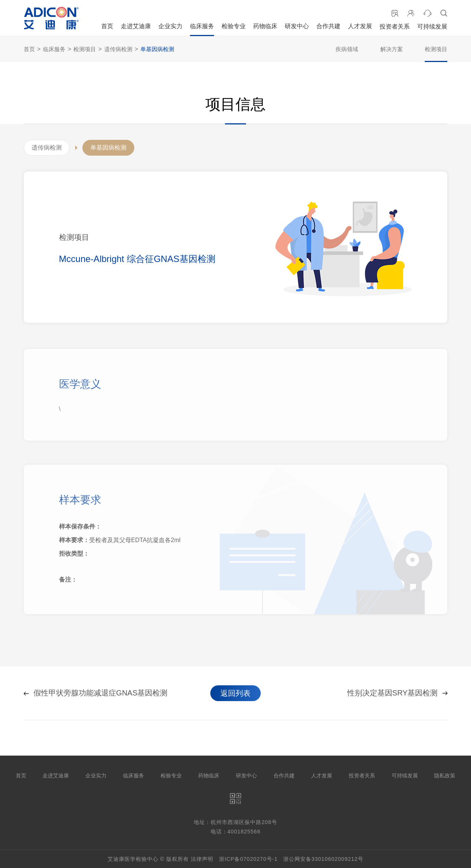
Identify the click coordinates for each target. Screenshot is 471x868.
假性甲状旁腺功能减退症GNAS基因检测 (96, 693)
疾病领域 (347, 49)
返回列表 (235, 693)
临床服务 (202, 26)
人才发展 (360, 26)
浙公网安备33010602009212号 (323, 859)
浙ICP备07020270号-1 (248, 859)
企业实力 (170, 26)
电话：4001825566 (236, 832)
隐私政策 (445, 776)
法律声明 (202, 859)
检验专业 (234, 26)
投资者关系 (395, 27)
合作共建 (328, 26)
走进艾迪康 (136, 26)
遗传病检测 (118, 49)
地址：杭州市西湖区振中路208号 (235, 822)
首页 (107, 26)
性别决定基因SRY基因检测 (397, 693)
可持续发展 (432, 27)
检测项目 (85, 49)
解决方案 (392, 49)
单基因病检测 (157, 49)
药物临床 (265, 26)
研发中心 (297, 26)
